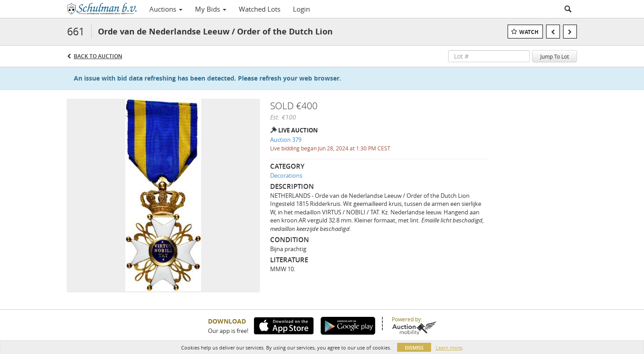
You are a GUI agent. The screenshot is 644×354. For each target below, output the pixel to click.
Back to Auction (98, 56)
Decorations (286, 175)
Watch (529, 32)
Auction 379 (286, 140)
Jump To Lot (555, 56)
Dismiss (414, 348)
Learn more (449, 348)
